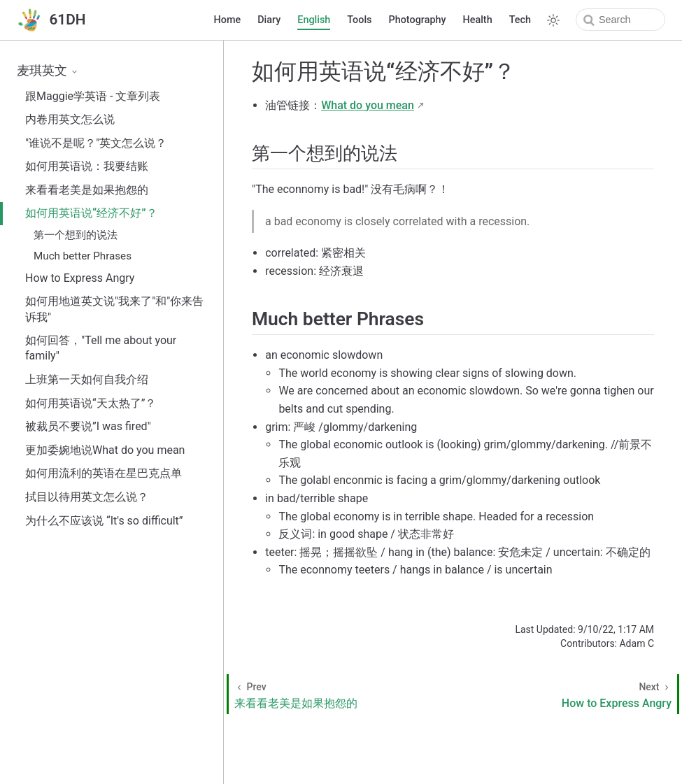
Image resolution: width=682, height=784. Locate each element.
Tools (359, 20)
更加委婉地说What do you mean (105, 450)
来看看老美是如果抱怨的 (87, 190)
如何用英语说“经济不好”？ (91, 213)
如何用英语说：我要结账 (87, 166)
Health (478, 20)
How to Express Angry (80, 278)
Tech (520, 20)
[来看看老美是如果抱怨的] (342, 694)
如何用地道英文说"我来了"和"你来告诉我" (114, 309)
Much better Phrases (83, 256)
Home (228, 20)
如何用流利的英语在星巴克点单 (104, 473)
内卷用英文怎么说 (70, 119)
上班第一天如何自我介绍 (87, 379)
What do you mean (368, 105)
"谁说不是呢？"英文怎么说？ (96, 143)
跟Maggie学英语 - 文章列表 (93, 96)
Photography (418, 20)
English (314, 20)
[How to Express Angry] (571, 694)
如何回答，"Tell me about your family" (101, 348)
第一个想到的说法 (76, 235)
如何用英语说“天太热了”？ (91, 403)
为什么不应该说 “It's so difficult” (104, 521)
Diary (269, 20)
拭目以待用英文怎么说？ (87, 497)
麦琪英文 (48, 71)
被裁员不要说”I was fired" (88, 426)
